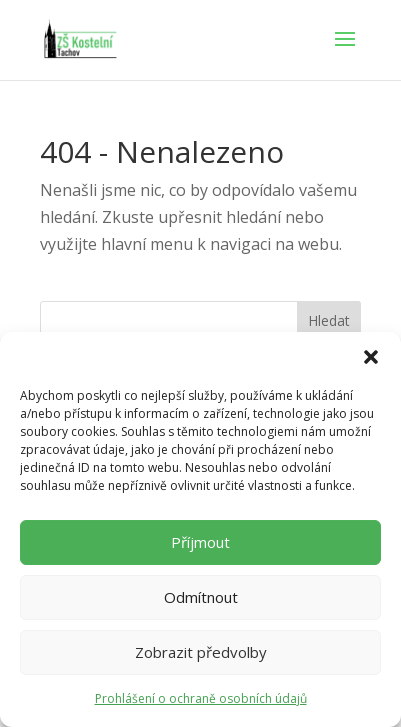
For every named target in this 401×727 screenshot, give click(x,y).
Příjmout (200, 542)
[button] (371, 357)
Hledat (329, 320)
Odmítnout (201, 597)
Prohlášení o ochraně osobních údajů (201, 698)
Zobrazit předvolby (201, 652)
